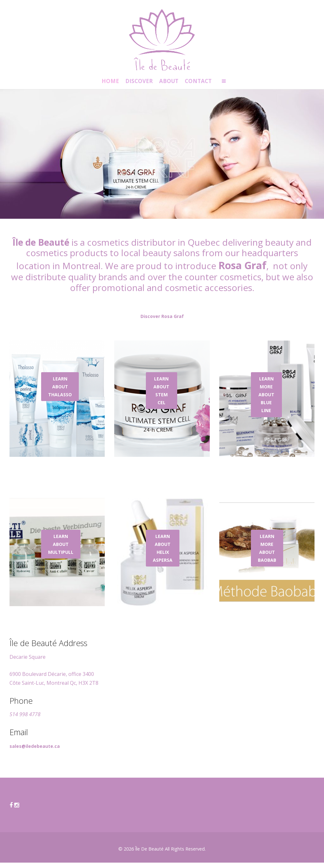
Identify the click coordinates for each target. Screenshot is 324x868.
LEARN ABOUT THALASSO (60, 392)
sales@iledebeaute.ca (35, 751)
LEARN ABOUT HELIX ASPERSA (163, 554)
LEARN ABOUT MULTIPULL (61, 550)
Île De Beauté (149, 854)
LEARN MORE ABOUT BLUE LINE (266, 400)
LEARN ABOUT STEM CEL (161, 396)
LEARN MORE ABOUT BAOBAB (267, 554)
